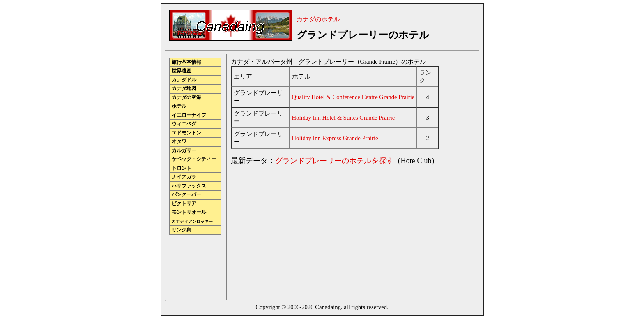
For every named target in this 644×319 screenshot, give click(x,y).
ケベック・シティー (194, 159)
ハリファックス (189, 186)
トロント (182, 168)
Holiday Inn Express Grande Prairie (335, 138)
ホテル (179, 106)
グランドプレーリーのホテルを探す (334, 161)
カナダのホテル (318, 19)
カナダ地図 (184, 89)
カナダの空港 (186, 98)
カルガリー (184, 151)
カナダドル (184, 80)
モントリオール (189, 212)
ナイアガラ (184, 177)
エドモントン (186, 133)
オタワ (179, 142)
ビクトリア (184, 204)
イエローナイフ (189, 115)
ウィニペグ (184, 124)
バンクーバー (186, 195)
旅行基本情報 (186, 62)
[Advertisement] (300, 230)
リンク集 (182, 230)
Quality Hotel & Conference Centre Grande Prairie (353, 97)
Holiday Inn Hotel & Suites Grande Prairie (344, 118)
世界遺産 (182, 71)
